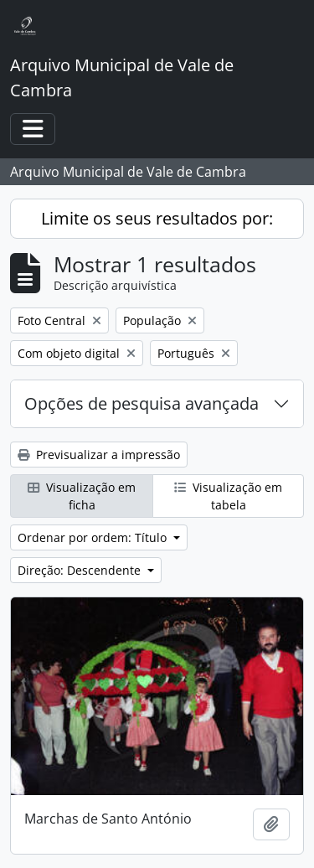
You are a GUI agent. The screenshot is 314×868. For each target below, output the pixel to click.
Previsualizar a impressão (99, 455)
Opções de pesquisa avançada (142, 403)
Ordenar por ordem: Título (94, 537)
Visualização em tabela (228, 496)
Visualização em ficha (82, 496)
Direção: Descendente (81, 570)
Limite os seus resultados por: (157, 218)
